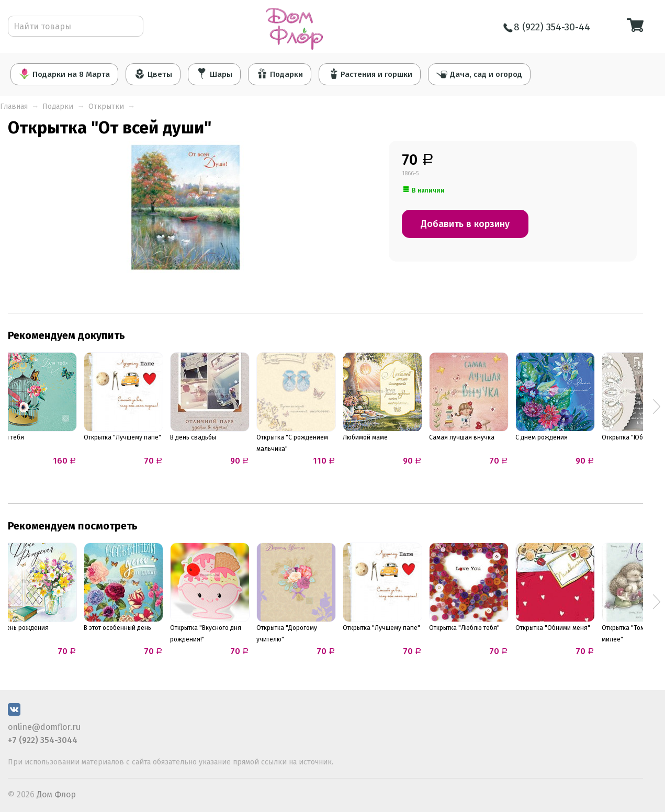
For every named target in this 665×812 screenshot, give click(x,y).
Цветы (153, 74)
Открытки (106, 106)
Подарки (280, 74)
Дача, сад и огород (480, 74)
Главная (14, 106)
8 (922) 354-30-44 (547, 27)
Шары (214, 74)
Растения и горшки (370, 74)
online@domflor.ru (44, 727)
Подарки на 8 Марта (64, 74)
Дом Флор (56, 794)
